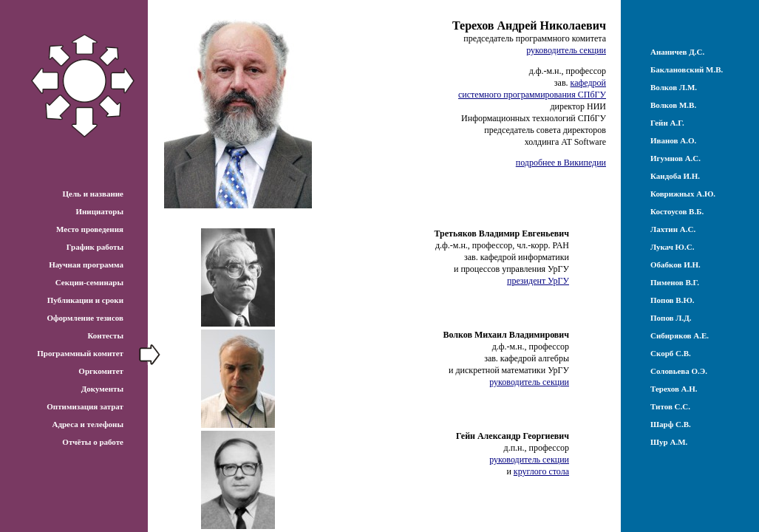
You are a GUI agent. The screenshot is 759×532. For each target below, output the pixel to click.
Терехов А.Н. (674, 389)
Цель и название (93, 194)
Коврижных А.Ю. (683, 194)
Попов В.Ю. (673, 300)
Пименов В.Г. (675, 282)
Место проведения (90, 229)
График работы (95, 247)
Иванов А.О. (673, 140)
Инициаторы (99, 211)
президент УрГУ (538, 281)
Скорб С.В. (671, 353)
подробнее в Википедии (561, 163)
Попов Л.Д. (671, 318)
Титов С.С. (670, 406)
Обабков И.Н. (675, 265)
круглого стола (541, 471)
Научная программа (86, 265)
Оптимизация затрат (85, 406)
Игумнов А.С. (675, 158)
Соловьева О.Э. (679, 371)
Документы (102, 389)
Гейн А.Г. (667, 123)
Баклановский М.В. (687, 69)
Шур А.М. (669, 442)
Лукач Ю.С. (672, 247)
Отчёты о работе (93, 442)
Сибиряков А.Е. (680, 335)
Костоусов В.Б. (677, 211)
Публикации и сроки (85, 300)
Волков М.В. (673, 105)
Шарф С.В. (671, 424)
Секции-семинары (89, 282)
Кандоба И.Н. (675, 176)
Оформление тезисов (85, 318)
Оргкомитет (101, 371)
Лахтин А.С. (673, 229)
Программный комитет (80, 353)
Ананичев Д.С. (677, 52)
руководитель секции (566, 50)
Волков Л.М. (674, 87)
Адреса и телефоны (88, 424)
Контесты (105, 335)
